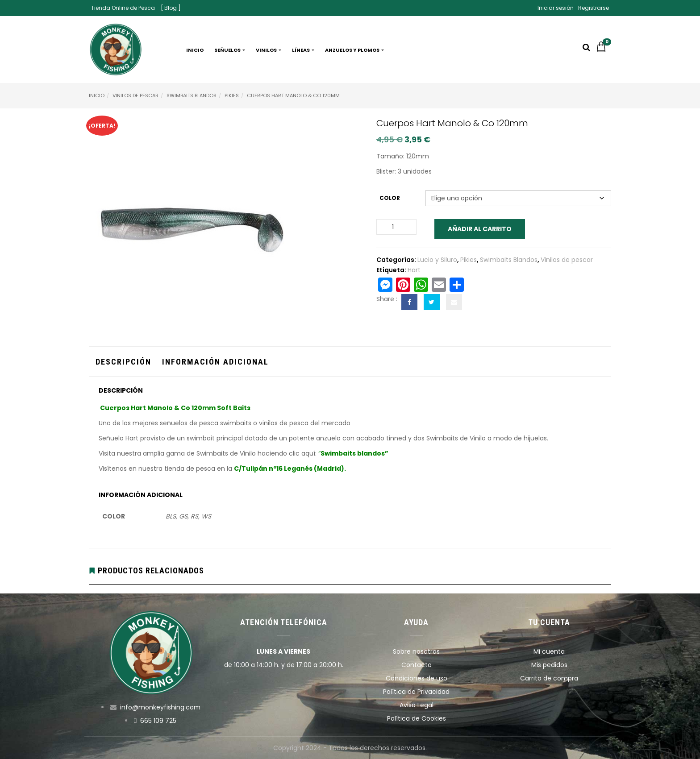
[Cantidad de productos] (396, 227)
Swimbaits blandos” (354, 453)
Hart (414, 270)
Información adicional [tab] (215, 362)
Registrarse (594, 8)
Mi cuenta (549, 651)
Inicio (195, 50)
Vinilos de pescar (135, 95)
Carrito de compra (549, 678)
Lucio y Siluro (437, 260)
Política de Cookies (417, 718)
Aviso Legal (417, 705)
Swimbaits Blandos (192, 95)
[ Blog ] (171, 8)
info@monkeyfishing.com (160, 707)
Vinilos (269, 50)
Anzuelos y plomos (354, 50)
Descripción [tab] (123, 362)
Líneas (303, 50)
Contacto (417, 665)
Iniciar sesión (556, 8)
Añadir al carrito (480, 229)
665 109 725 (158, 721)
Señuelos (230, 50)
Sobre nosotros (416, 651)
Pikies (232, 95)
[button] (604, 50)
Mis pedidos (549, 665)
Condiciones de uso (417, 678)
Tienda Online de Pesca (123, 8)
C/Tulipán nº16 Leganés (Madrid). (290, 469)
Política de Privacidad (416, 692)
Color (390, 198)
